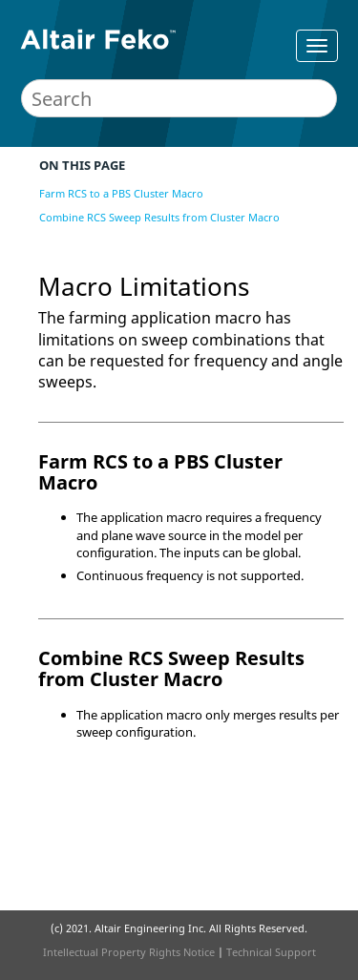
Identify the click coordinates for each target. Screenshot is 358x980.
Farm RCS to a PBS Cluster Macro (121, 193)
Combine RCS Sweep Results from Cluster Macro (159, 217)
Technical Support (271, 952)
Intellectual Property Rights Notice (129, 952)
